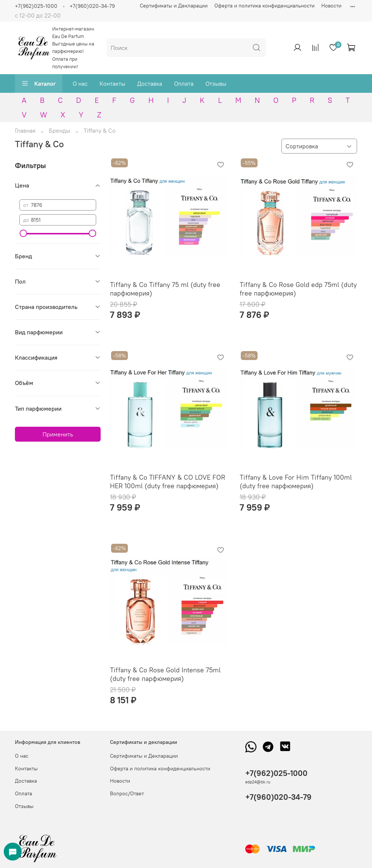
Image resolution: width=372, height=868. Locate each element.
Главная (25, 130)
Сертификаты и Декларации (174, 6)
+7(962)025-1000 (36, 6)
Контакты (112, 83)
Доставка (150, 83)
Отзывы (216, 83)
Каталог (39, 83)
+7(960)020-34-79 (92, 6)
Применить (58, 434)
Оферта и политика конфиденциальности (264, 6)
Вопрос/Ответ (127, 793)
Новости (331, 6)
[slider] (23, 233)
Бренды (59, 130)
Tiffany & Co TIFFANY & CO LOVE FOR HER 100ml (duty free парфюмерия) (168, 482)
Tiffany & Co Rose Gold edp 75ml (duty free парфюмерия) (298, 289)
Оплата (184, 83)
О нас (80, 83)
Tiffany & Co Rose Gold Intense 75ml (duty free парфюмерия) (165, 674)
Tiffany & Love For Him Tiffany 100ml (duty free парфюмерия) (296, 482)
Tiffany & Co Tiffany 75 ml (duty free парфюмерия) (165, 289)
